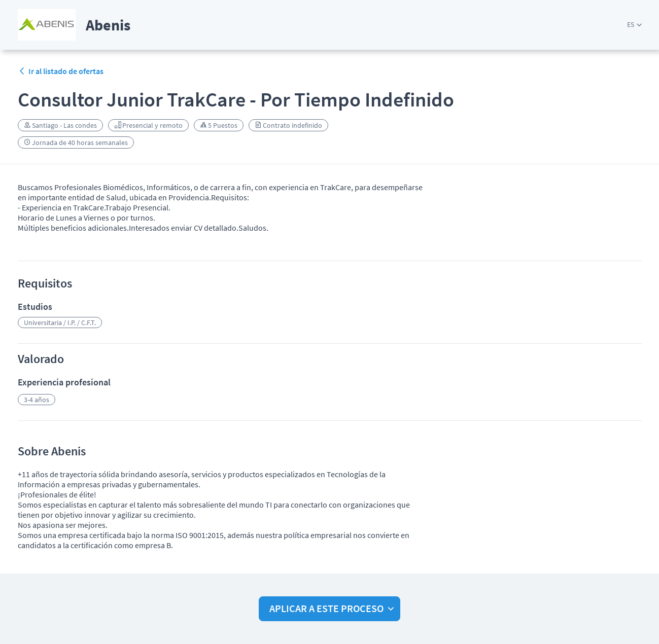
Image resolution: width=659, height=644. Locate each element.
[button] (634, 25)
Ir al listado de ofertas (61, 71)
